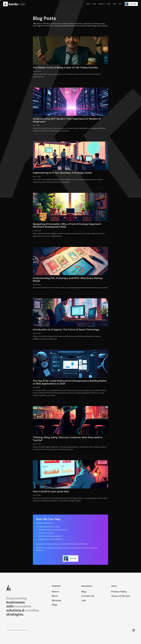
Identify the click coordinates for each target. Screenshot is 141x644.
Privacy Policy (119, 592)
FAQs (55, 605)
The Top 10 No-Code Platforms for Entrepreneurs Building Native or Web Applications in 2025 (70, 382)
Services (102, 4)
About (55, 592)
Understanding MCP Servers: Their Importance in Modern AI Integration (67, 120)
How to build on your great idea (51, 491)
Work (94, 4)
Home (88, 4)
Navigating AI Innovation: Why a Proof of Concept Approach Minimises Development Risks (67, 225)
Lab (120, 4)
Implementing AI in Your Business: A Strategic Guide (62, 173)
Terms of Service (121, 596)
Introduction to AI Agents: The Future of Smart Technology (66, 330)
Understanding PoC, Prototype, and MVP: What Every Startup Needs (68, 279)
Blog (115, 4)
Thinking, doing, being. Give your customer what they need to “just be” (68, 439)
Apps (109, 4)
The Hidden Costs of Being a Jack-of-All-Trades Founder (65, 67)
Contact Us (88, 596)
